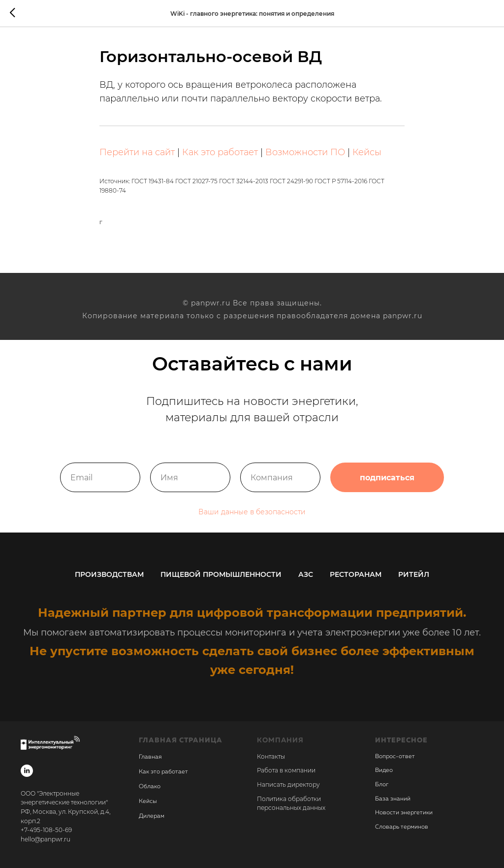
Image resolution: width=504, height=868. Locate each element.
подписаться (387, 477)
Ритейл (414, 574)
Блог (382, 785)
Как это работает (220, 152)
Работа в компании (286, 770)
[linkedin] (27, 771)
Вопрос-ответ (395, 757)
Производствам (109, 574)
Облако (150, 787)
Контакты (271, 756)
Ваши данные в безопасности (252, 512)
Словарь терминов (402, 827)
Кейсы (367, 152)
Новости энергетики (404, 813)
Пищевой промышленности (221, 574)
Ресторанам (356, 574)
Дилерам (152, 816)
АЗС (306, 574)
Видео (384, 770)
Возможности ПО (305, 152)
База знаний (393, 799)
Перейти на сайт (137, 152)
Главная (150, 757)
